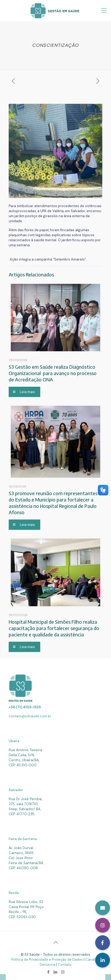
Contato (65, 965)
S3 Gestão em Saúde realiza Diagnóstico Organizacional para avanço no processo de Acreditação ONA (53, 373)
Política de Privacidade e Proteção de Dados (47, 960)
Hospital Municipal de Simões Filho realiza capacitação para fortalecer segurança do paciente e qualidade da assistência (54, 628)
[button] (103, 960)
